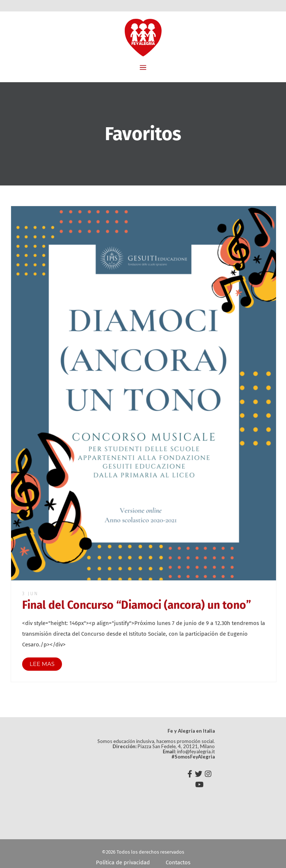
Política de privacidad (123, 862)
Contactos (178, 862)
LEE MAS (42, 664)
